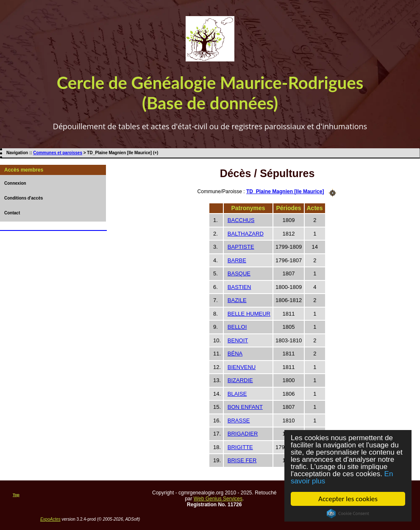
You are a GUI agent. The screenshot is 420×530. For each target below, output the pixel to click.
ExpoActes (50, 519)
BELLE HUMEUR (249, 314)
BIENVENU (242, 367)
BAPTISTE (241, 247)
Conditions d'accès (24, 198)
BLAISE (237, 394)
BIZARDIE (240, 380)
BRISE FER (242, 460)
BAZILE (237, 300)
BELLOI (237, 327)
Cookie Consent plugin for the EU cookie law (348, 513)
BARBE (237, 260)
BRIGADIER (243, 434)
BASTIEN (239, 287)
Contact (12, 213)
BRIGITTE (240, 447)
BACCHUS (241, 220)
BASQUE (239, 273)
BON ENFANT (245, 407)
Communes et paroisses (58, 153)
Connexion (15, 183)
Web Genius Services (218, 499)
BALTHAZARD (246, 234)
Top (16, 495)
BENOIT (238, 340)
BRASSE (239, 420)
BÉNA (235, 354)
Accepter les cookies (348, 499)
